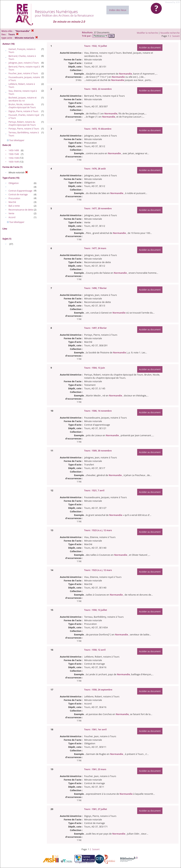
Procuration (14, 198)
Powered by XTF (173, 2)
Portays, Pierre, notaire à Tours (24, 129)
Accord (12, 217)
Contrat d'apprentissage (20, 191)
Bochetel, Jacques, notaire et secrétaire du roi (22, 99)
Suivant (176, 36)
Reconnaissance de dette (21, 210)
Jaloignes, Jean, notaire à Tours (24, 63)
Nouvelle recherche (170, 33)
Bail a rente (14, 206)
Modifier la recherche (147, 33)
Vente (11, 213)
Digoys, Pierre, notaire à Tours (23, 111)
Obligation (14, 183)
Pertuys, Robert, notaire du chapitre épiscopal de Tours (22, 123)
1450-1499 (14, 150)
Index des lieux (118, 10)
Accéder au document (150, 48)
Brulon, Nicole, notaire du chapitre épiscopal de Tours (22, 106)
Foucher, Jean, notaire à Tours (23, 73)
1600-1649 (14, 162)
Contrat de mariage (18, 194)
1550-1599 (14, 158)
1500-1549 (14, 154)
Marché (12, 202)
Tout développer (16, 140)
